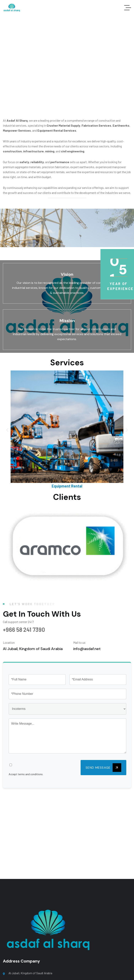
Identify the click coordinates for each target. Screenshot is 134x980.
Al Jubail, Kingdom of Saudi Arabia (30, 973)
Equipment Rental (67, 486)
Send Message (103, 768)
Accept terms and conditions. (26, 774)
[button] (7, 430)
